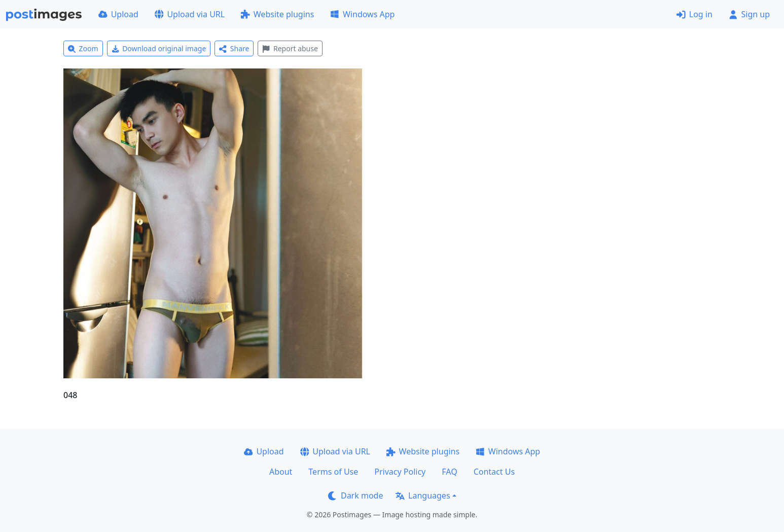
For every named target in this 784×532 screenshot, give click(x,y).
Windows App (362, 14)
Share (234, 48)
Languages (423, 495)
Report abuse (290, 48)
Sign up (749, 14)
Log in (694, 14)
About (281, 472)
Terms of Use (333, 472)
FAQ (449, 472)
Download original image (159, 48)
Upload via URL (190, 14)
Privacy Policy (400, 472)
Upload (118, 14)
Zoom (83, 48)
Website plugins (277, 14)
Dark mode (355, 495)
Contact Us (494, 472)
